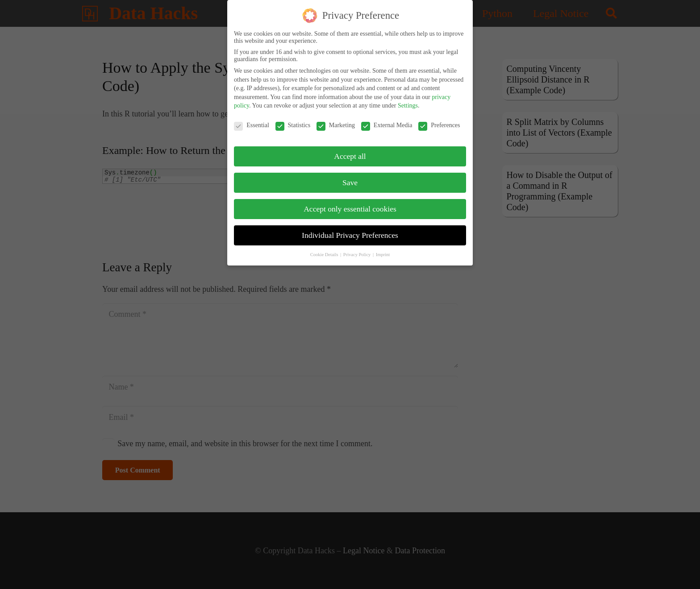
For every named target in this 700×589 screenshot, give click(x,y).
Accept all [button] (350, 149)
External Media (387, 119)
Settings (408, 99)
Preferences (439, 119)
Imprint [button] (383, 248)
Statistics (293, 119)
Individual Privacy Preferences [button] (350, 228)
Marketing (336, 119)
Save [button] (350, 176)
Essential (252, 119)
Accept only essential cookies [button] (350, 202)
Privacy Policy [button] (358, 248)
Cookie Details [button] (325, 248)
